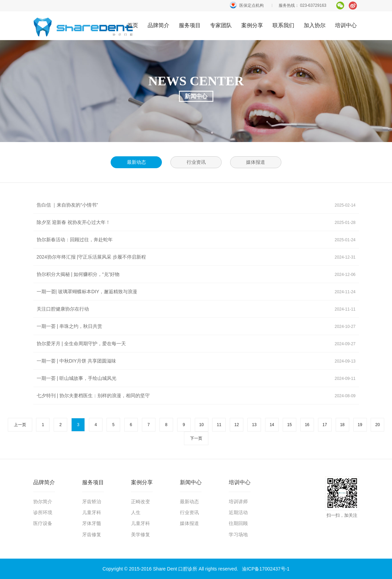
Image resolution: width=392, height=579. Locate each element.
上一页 (20, 425)
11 (219, 425)
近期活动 (238, 512)
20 (378, 425)
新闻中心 (191, 482)
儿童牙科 (92, 512)
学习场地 (238, 534)
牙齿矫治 (92, 502)
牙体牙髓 (92, 523)
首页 (83, 27)
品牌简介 (158, 25)
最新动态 (189, 502)
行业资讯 (189, 512)
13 (254, 425)
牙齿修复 (92, 534)
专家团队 (221, 25)
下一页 (196, 438)
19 (360, 425)
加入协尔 (315, 25)
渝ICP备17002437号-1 (266, 569)
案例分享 (252, 25)
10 (201, 425)
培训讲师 (238, 502)
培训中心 (346, 25)
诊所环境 (43, 512)
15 (289, 425)
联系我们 (283, 25)
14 (272, 425)
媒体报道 (189, 523)
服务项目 (190, 25)
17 (325, 425)
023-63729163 (313, 5)
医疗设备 (43, 523)
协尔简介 (43, 502)
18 (342, 425)
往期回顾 (238, 523)
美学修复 (141, 534)
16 (307, 425)
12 (237, 425)
